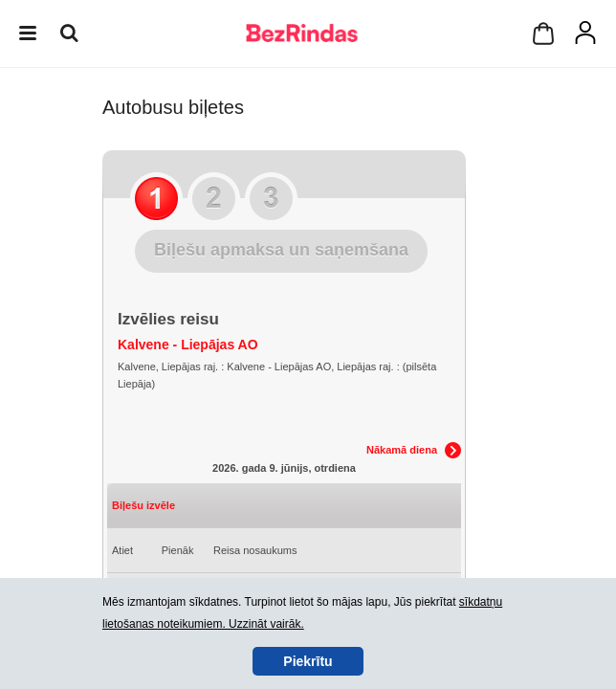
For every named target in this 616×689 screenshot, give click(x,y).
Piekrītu (308, 661)
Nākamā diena (402, 450)
